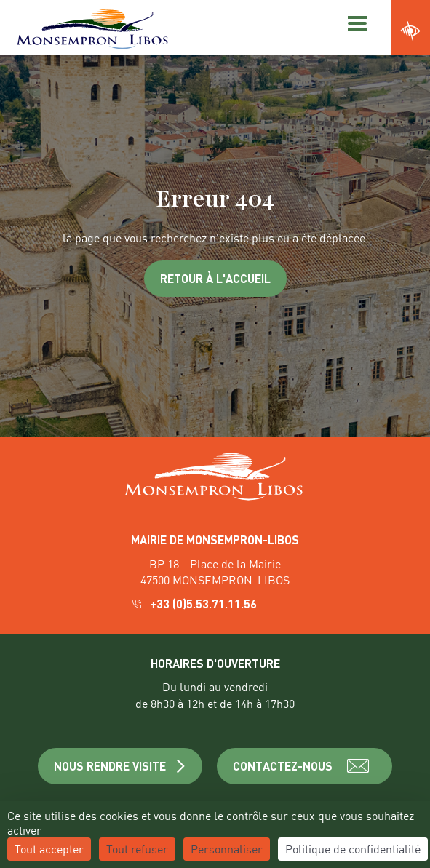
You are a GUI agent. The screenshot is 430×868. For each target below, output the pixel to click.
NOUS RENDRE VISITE (120, 766)
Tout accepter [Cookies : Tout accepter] (49, 849)
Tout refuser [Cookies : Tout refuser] (137, 849)
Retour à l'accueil (215, 278)
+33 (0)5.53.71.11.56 (195, 604)
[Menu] (355, 22)
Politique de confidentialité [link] (353, 849)
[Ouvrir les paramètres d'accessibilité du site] (411, 32)
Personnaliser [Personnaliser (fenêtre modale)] (227, 849)
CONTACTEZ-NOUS (304, 766)
